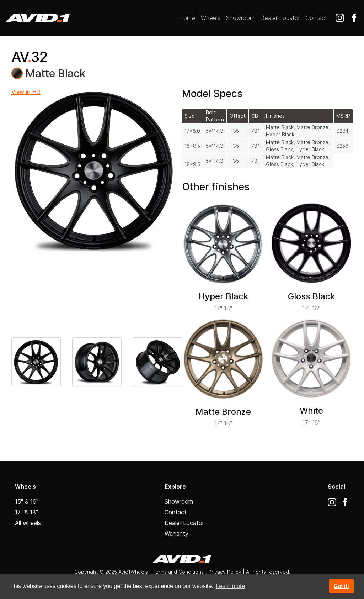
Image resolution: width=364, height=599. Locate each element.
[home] (38, 18)
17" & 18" (26, 512)
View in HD (26, 92)
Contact (316, 18)
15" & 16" (27, 501)
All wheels (28, 523)
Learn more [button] (230, 586)
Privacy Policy (226, 572)
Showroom (240, 18)
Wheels (211, 18)
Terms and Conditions (178, 572)
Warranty (176, 534)
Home (187, 18)
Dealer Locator (280, 18)
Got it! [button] (341, 586)
